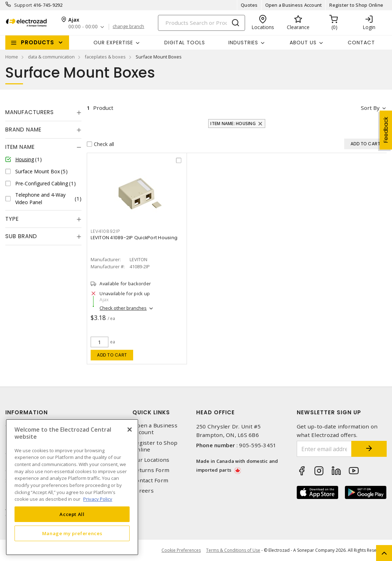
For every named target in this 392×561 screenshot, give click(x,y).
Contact (361, 43)
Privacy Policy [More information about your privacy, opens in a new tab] (98, 499)
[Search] (201, 23)
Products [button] (38, 42)
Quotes (249, 5)
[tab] (43, 112)
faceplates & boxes (105, 57)
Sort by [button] (370, 108)
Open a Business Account (294, 5)
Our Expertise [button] (113, 43)
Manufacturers (30, 112)
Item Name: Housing (233, 124)
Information (27, 412)
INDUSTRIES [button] (243, 43)
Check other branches (123, 308)
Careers (143, 491)
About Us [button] (303, 43)
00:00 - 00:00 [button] (83, 27)
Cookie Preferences (181, 550)
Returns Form (151, 470)
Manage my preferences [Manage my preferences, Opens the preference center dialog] (72, 533)
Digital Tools (185, 43)
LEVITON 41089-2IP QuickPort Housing (134, 238)
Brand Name (23, 130)
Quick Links (151, 412)
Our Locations (151, 460)
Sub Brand (21, 236)
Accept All (72, 514)
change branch (128, 27)
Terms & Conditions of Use (233, 550)
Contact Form (150, 480)
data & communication (51, 57)
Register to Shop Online (356, 5)
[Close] (130, 430)
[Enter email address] (324, 449)
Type (12, 219)
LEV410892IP (105, 231)
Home (12, 57)
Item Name (20, 147)
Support (23, 5)
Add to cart (112, 355)
